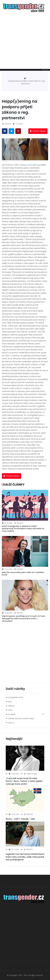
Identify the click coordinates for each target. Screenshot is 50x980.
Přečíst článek (38, 131)
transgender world (16, 697)
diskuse (11, 706)
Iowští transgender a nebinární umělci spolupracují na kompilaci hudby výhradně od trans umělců (23, 529)
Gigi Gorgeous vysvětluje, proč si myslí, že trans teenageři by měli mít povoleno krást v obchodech (24, 618)
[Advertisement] (25, 41)
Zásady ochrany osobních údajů (21, 718)
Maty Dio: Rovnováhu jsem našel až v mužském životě (23, 574)
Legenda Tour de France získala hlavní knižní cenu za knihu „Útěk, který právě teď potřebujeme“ (25, 857)
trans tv (11, 723)
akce (10, 702)
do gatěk (12, 714)
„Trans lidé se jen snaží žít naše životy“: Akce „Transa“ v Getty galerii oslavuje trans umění (24, 781)
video (10, 710)
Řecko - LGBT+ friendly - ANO (20, 819)
